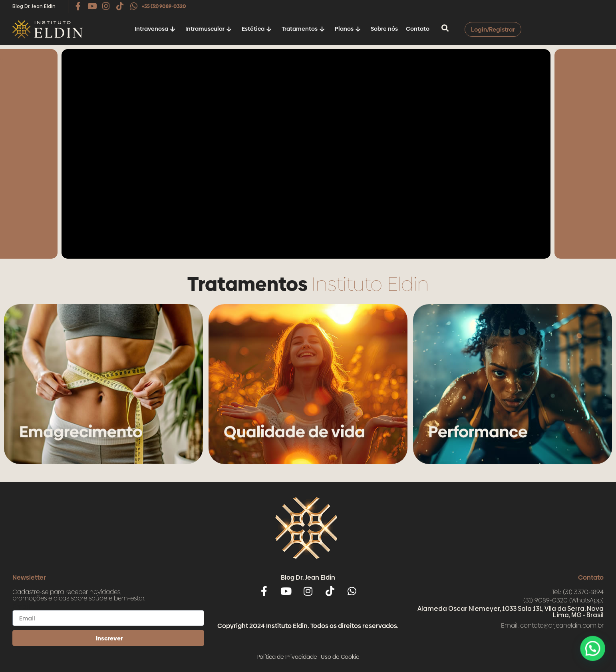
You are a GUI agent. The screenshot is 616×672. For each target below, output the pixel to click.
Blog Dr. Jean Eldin (34, 6)
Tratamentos (303, 29)
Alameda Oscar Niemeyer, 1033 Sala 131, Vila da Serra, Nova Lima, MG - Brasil (511, 612)
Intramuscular (209, 29)
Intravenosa (155, 29)
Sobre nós (384, 29)
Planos (348, 29)
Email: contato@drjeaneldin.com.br (552, 625)
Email (21, 607)
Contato (418, 29)
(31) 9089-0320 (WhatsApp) (563, 600)
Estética (257, 29)
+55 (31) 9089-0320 (164, 6)
